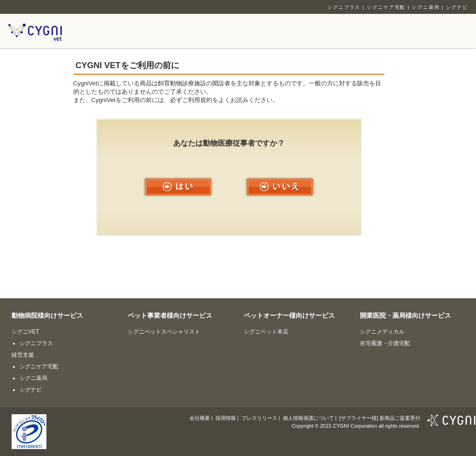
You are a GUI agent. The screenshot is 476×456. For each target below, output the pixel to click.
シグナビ (457, 7)
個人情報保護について (308, 418)
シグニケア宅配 (386, 7)
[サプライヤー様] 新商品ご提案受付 (380, 418)
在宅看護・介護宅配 (385, 343)
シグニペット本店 (266, 332)
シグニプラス (344, 7)
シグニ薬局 (426, 7)
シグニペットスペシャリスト (164, 332)
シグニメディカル (382, 332)
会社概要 (200, 418)
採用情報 (226, 418)
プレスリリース (259, 418)
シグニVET (25, 332)
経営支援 (23, 355)
